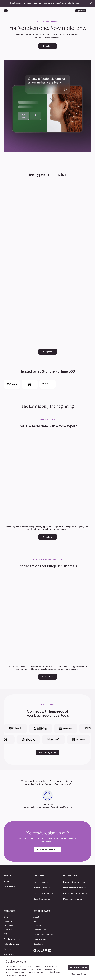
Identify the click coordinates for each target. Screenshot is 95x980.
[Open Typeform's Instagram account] (42, 950)
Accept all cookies (78, 967)
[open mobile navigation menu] (90, 11)
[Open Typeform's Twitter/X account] (39, 950)
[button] (10, 886)
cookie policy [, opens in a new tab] (21, 975)
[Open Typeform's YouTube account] (46, 950)
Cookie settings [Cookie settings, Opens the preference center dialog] (78, 974)
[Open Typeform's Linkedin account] (50, 950)
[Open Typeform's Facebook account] (35, 950)
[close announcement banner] (91, 3)
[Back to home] (6, 11)
